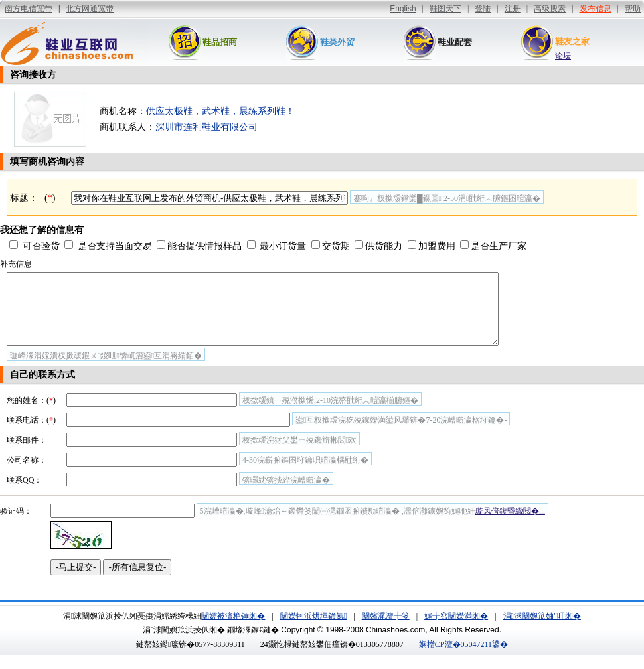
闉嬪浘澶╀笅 (386, 630)
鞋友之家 (572, 41)
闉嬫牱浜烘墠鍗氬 (313, 630)
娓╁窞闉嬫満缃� (456, 630)
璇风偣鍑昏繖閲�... (510, 525)
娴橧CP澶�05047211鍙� (463, 658)
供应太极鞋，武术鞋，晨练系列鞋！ (220, 111)
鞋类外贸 (337, 42)
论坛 (563, 56)
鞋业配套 (455, 42)
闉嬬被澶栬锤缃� (233, 630)
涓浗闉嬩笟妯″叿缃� (542, 630)
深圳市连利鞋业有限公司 (206, 127)
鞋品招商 (220, 42)
